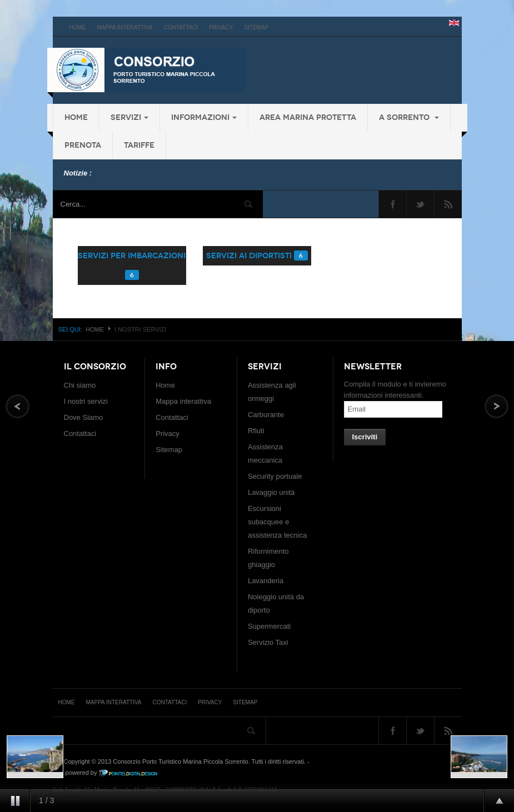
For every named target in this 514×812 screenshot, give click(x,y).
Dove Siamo (84, 417)
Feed (448, 204)
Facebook (393, 204)
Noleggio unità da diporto (276, 603)
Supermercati (269, 626)
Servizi (129, 117)
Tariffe (139, 145)
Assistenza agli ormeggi (272, 392)
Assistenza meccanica (265, 453)
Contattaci (181, 27)
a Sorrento (409, 117)
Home (78, 27)
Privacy (221, 27)
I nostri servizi (86, 401)
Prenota (83, 145)
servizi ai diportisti (249, 256)
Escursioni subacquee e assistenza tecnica (277, 522)
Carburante (266, 415)
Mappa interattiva (125, 27)
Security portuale (275, 476)
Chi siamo (80, 385)
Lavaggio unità (271, 492)
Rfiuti (256, 431)
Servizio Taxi (268, 642)
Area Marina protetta (308, 117)
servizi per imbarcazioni (132, 256)
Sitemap (256, 27)
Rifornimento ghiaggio (268, 558)
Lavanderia (266, 581)
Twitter (420, 204)
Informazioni (204, 117)
